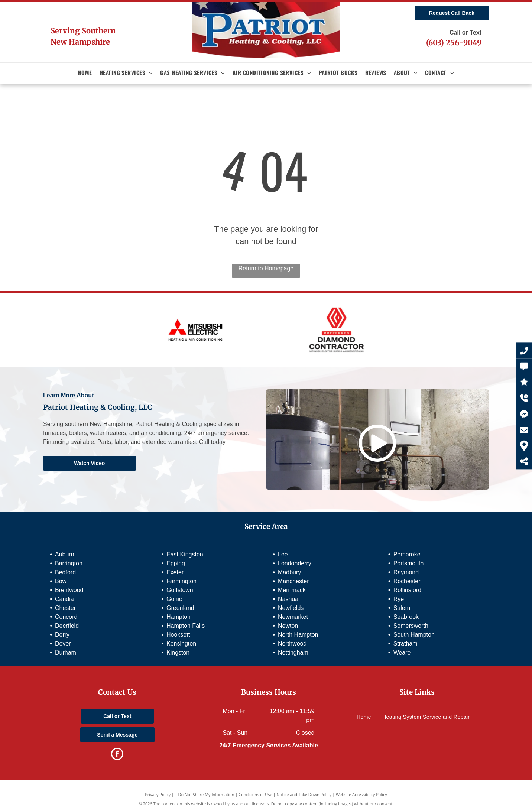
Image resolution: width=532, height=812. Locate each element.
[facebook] (117, 755)
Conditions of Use (255, 794)
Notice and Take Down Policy (304, 794)
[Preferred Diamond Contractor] (337, 330)
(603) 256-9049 (454, 43)
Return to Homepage (266, 268)
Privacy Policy (158, 794)
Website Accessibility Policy (361, 794)
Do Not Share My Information (206, 794)
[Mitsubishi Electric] (195, 330)
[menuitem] (85, 73)
